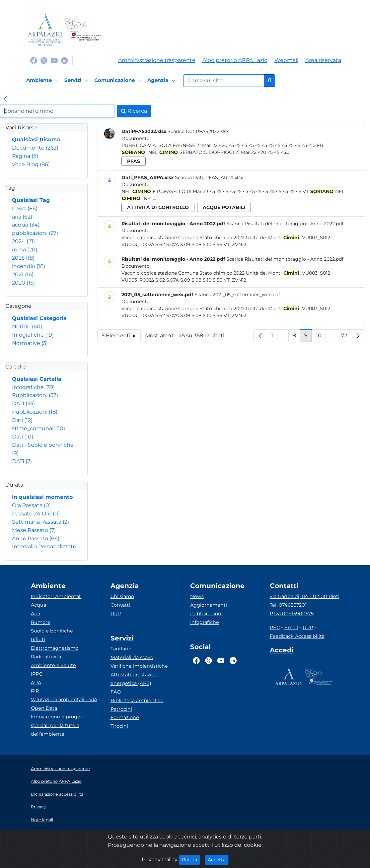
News (197, 596)
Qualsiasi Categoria (39, 318)
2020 (23, 283)
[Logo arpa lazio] (45, 30)
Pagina (25, 156)
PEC (275, 628)
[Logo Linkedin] (65, 60)
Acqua (38, 605)
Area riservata (323, 60)
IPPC (37, 674)
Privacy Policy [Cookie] (160, 860)
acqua (26, 225)
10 (321, 337)
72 (346, 337)
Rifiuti (38, 639)
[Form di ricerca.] (224, 81)
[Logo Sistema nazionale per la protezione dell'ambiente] (83, 30)
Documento (35, 148)
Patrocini (121, 709)
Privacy (38, 807)
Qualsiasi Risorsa (36, 139)
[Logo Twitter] (44, 60)
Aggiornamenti (209, 605)
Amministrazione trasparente (157, 60)
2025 (23, 258)
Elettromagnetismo (55, 648)
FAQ (116, 692)
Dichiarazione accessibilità (57, 794)
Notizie (27, 327)
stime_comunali (38, 428)
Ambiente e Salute (53, 665)
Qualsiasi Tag (31, 200)
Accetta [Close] (218, 859)
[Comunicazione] (119, 81)
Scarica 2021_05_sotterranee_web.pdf (237, 295)
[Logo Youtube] (54, 60)
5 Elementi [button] (121, 337)
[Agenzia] (162, 81)
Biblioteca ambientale (137, 701)
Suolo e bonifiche (52, 631)
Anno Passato (36, 538)
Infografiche (33, 335)
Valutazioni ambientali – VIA (64, 700)
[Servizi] (78, 81)
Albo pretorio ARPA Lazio (235, 60)
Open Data (44, 708)
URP (116, 614)
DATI (23, 403)
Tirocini (119, 726)
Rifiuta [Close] (191, 859)
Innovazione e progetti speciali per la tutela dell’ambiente (58, 725)
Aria (36, 614)
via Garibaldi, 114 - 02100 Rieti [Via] (305, 596)
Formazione (125, 717)
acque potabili (224, 207)
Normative (30, 343)
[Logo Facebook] (34, 60)
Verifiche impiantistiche (139, 666)
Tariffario (121, 649)
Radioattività (46, 657)
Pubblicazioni (35, 395)
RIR (35, 691)
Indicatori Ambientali (56, 596)
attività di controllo (158, 207)
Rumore (41, 622)
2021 (23, 274)
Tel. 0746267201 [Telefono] (288, 605)
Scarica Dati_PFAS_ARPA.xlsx (209, 177)
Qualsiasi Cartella (37, 379)
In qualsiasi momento (42, 497)
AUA (36, 683)
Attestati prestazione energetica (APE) (136, 679)
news (25, 208)
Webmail (286, 60)
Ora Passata (31, 505)
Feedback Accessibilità (297, 636)
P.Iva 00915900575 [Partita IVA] (292, 614)
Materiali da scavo (132, 657)
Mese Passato (34, 530)
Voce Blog (31, 164)
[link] (5, 100)
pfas (134, 161)
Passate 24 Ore (36, 514)
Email (291, 628)
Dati (22, 420)
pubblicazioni (35, 233)
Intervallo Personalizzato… (46, 546)
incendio (29, 266)
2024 (23, 241)
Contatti (120, 605)
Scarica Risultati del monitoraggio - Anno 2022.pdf (285, 224)
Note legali (42, 820)
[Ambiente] (44, 81)
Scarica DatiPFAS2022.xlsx (198, 131)
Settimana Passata (40, 522)
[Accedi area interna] (282, 651)
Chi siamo (122, 596)
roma (25, 250)
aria (22, 217)
